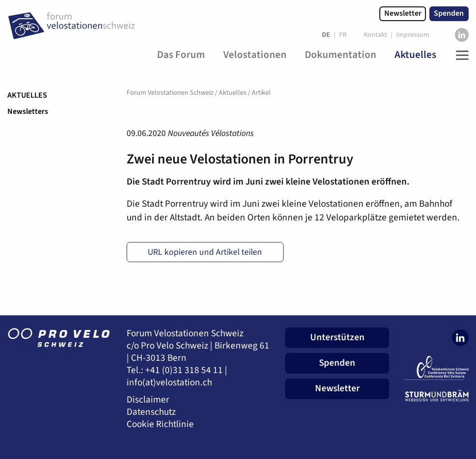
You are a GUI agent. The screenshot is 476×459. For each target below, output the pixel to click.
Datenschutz (151, 412)
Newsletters (28, 111)
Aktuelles (27, 95)
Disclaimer (148, 400)
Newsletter (403, 13)
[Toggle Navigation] (460, 55)
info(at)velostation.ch (169, 383)
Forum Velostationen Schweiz (170, 93)
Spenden (449, 13)
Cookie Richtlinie (160, 424)
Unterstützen (337, 337)
